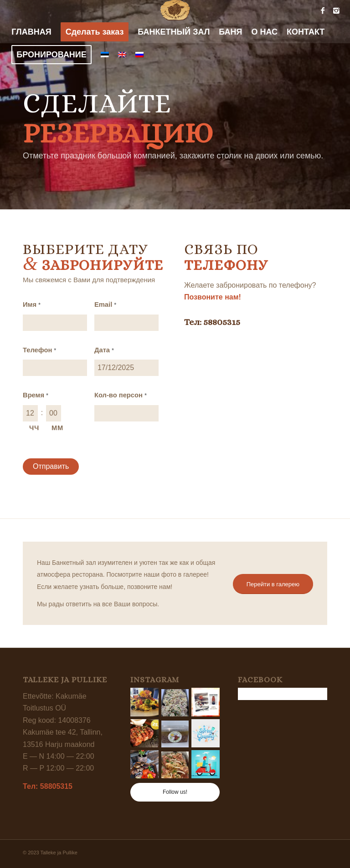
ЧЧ (34, 428)
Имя (32, 305)
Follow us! (175, 792)
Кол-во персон (121, 395)
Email (105, 305)
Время (36, 395)
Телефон (39, 350)
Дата (104, 350)
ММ (57, 428)
